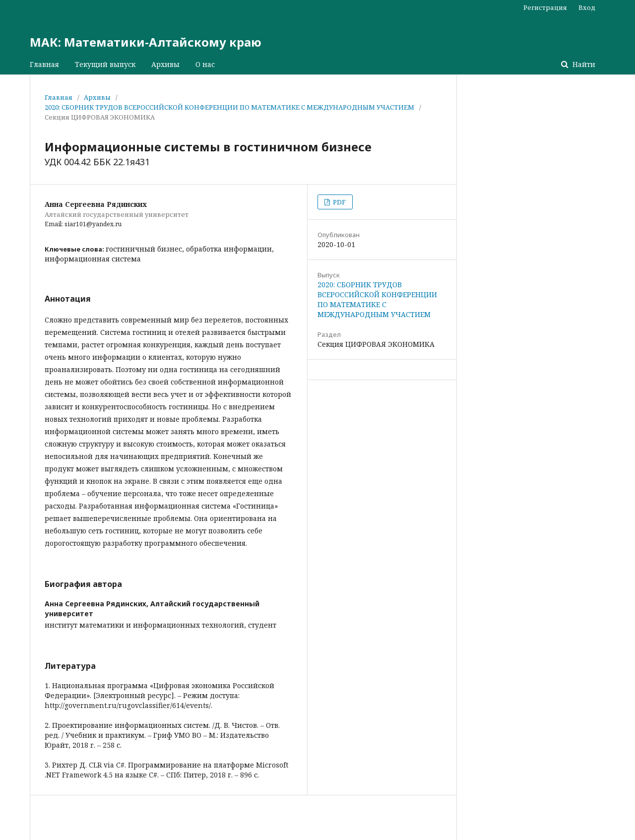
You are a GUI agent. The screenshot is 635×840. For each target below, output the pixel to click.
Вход (587, 7)
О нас (205, 64)
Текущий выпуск (105, 64)
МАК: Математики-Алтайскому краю (146, 42)
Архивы (165, 64)
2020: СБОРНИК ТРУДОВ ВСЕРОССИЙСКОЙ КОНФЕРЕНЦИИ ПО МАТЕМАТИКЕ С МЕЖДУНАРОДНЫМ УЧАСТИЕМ (229, 107)
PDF (339, 202)
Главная (44, 64)
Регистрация (545, 7)
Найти (583, 64)
